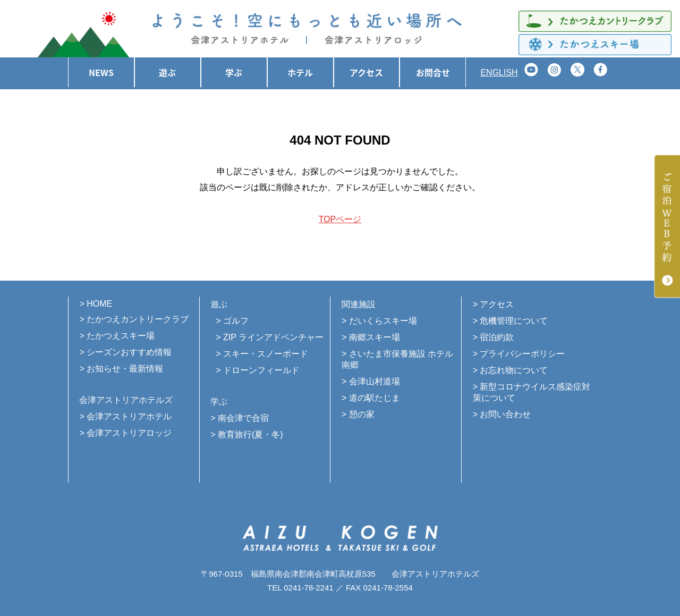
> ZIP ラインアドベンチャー (270, 337)
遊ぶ (167, 72)
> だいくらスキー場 (379, 321)
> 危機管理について (511, 321)
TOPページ (340, 219)
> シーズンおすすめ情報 (125, 352)
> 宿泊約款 (494, 337)
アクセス (366, 72)
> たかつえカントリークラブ (134, 319)
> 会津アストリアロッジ (125, 433)
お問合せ (433, 72)
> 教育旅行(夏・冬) (246, 434)
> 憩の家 (358, 414)
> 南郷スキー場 (371, 337)
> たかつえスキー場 (117, 336)
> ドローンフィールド (258, 370)
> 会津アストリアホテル (125, 416)
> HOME (96, 304)
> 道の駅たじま (371, 398)
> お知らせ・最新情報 (121, 369)
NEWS (101, 72)
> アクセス (494, 304)
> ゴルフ (232, 321)
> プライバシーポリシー (519, 354)
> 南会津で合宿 (240, 418)
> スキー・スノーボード (262, 354)
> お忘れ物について (511, 370)
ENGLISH (499, 73)
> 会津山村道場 (371, 381)
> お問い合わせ (502, 414)
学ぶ (234, 72)
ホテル (300, 72)
